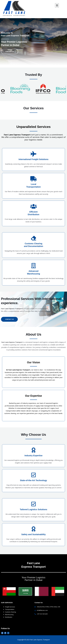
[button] (57, 5)
